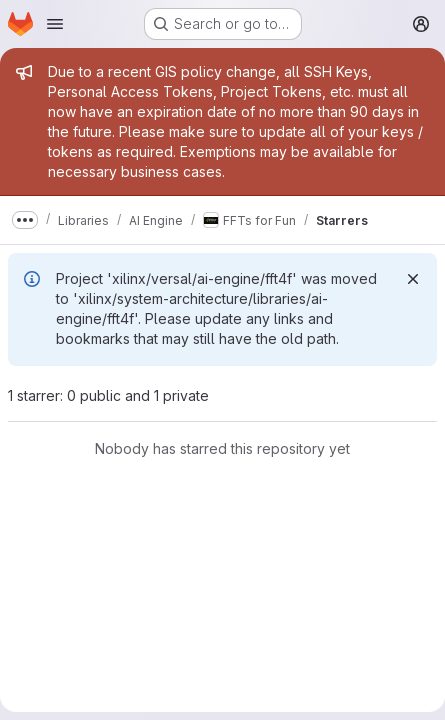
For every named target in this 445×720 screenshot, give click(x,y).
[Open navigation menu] (55, 24)
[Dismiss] (413, 279)
